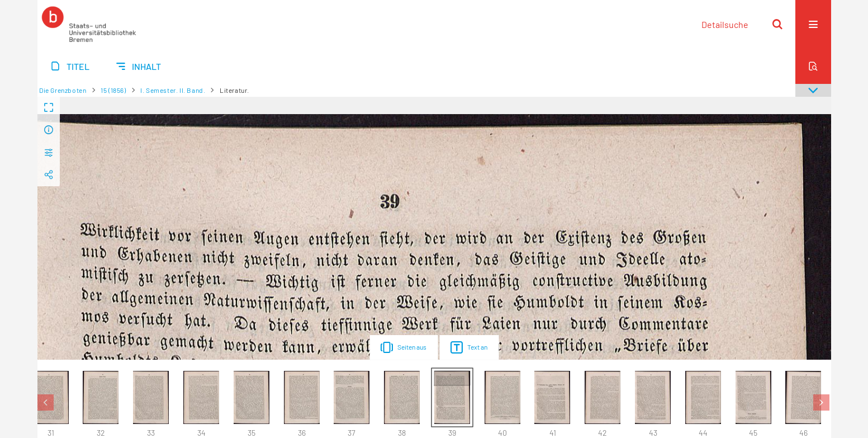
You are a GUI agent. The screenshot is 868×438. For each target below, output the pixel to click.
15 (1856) (113, 90)
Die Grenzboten (63, 90)
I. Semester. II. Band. (173, 90)
